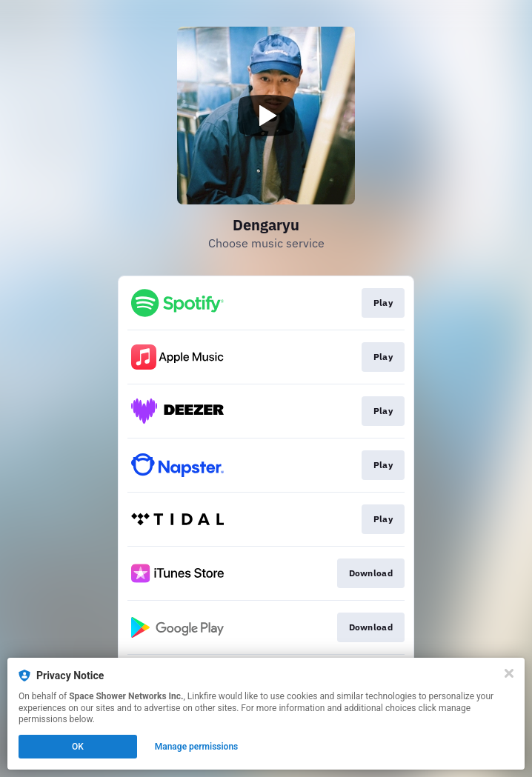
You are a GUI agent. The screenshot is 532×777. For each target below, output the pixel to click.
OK (78, 747)
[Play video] (266, 116)
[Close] (509, 673)
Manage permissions (197, 747)
